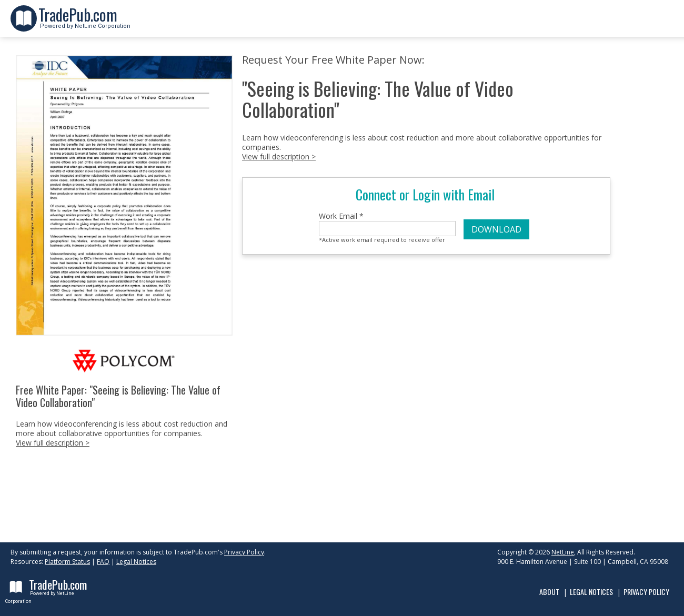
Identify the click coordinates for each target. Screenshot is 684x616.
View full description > (53, 443)
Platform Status (67, 562)
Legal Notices (136, 562)
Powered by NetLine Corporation (84, 23)
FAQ (103, 562)
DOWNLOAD (496, 229)
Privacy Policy (244, 552)
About (549, 592)
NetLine (563, 552)
